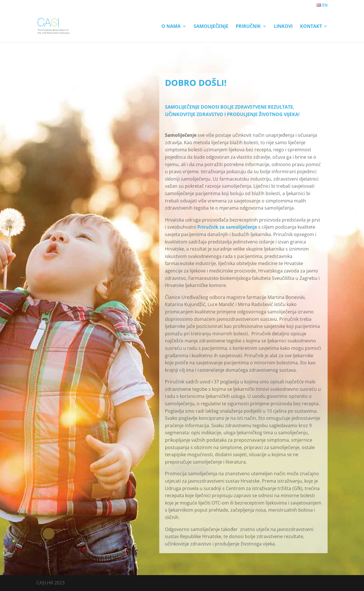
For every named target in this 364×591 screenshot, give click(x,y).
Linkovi (283, 27)
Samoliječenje (211, 27)
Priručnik (248, 27)
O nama (171, 27)
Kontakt (311, 27)
